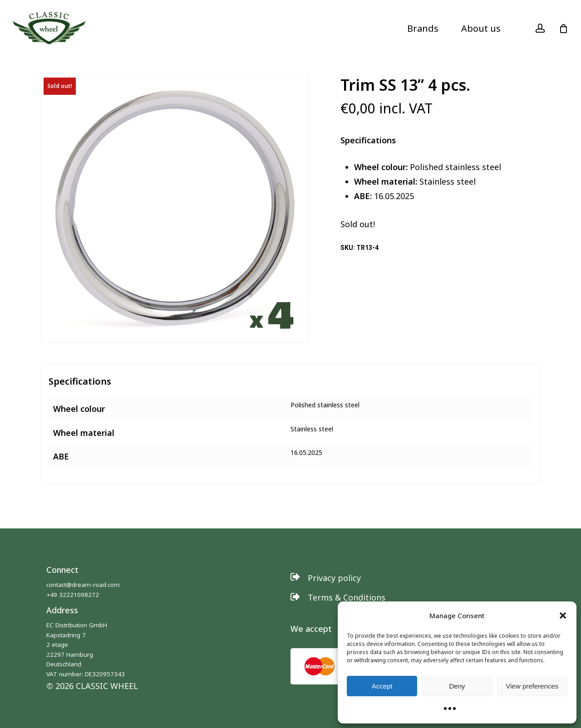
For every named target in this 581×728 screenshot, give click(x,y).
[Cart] (563, 29)
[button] (563, 616)
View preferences (532, 686)
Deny (457, 686)
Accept (382, 686)
